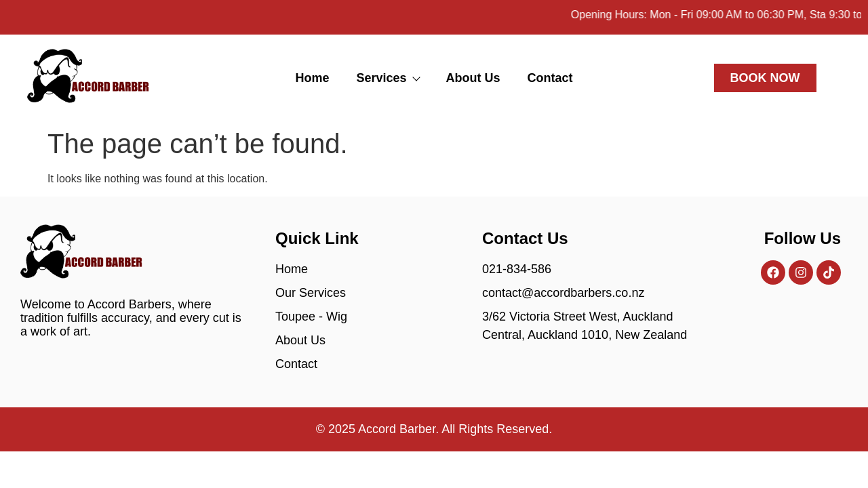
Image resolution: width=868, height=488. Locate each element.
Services (387, 78)
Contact (550, 78)
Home (312, 78)
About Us (473, 78)
